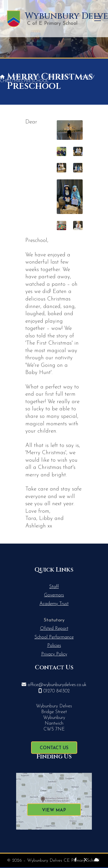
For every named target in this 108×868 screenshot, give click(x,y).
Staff (54, 587)
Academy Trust (54, 604)
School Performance (54, 637)
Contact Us (54, 748)
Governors (54, 595)
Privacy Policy (54, 654)
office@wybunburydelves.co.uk (57, 685)
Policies (54, 646)
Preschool (60, 77)
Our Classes (26, 77)
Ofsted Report (54, 629)
